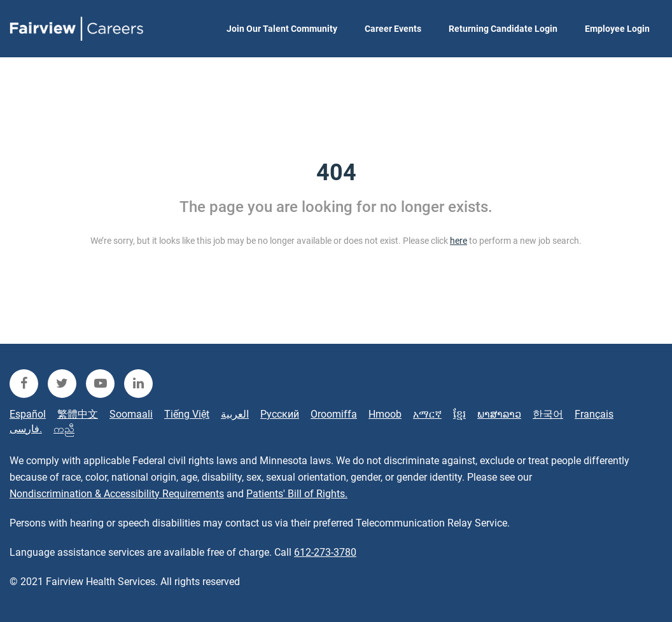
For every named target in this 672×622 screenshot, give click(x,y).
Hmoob (385, 414)
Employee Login (617, 29)
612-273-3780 (325, 552)
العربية (235, 414)
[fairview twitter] (62, 384)
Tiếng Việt (187, 414)
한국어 (548, 414)
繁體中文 (78, 414)
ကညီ (64, 429)
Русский (280, 414)
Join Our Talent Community (282, 29)
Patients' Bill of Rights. (297, 494)
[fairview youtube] (100, 384)
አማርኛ (427, 414)
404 (336, 173)
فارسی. (26, 429)
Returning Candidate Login (503, 29)
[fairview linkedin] (138, 384)
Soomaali (131, 414)
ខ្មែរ (459, 414)
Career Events (393, 29)
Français (594, 414)
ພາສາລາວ (499, 414)
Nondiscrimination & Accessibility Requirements (117, 494)
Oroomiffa (334, 414)
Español (28, 414)
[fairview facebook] (24, 384)
